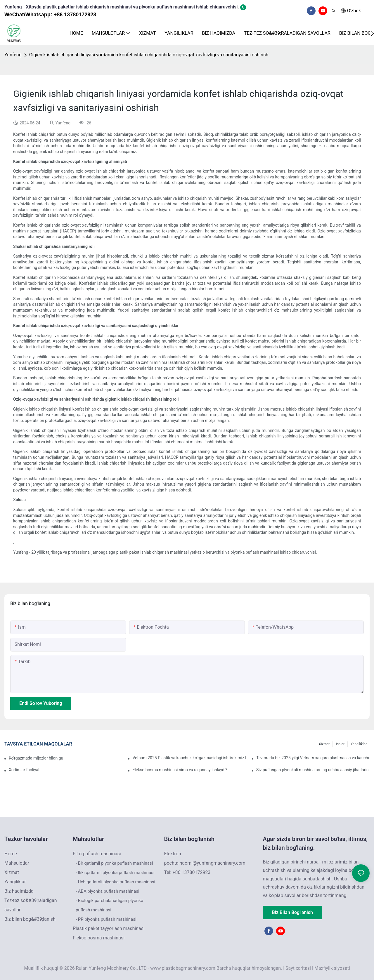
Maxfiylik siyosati (332, 968)
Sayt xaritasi (298, 968)
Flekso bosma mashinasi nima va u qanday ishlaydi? (180, 770)
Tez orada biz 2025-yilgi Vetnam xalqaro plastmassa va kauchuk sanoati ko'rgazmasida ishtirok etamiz (313, 758)
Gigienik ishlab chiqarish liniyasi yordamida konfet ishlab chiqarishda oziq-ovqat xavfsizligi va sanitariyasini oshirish (149, 55)
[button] (372, 33)
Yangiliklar (359, 744)
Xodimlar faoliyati (25, 770)
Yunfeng (13, 55)
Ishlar (340, 744)
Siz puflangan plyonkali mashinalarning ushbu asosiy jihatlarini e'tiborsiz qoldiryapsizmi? (313, 770)
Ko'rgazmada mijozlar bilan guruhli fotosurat (36, 758)
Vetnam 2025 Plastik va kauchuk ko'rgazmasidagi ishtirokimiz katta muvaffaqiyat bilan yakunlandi (189, 758)
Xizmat (324, 744)
